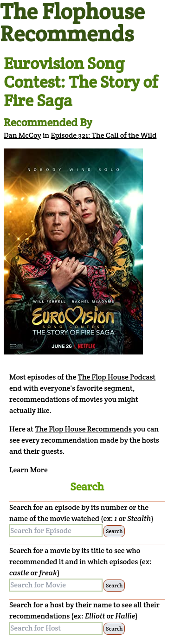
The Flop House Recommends (83, 429)
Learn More (29, 470)
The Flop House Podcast (116, 377)
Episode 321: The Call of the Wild (104, 135)
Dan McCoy (23, 135)
